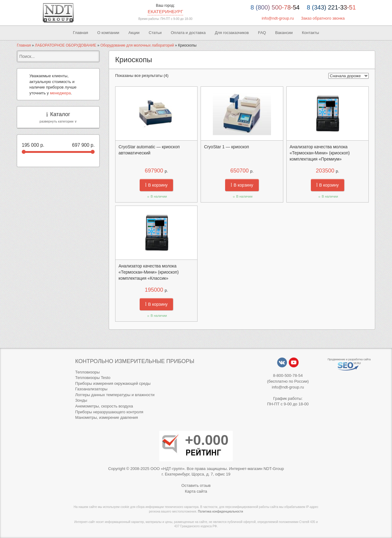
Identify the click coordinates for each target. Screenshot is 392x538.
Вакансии (284, 33)
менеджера (60, 93)
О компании (108, 33)
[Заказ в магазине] (349, 76)
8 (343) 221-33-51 (331, 7)
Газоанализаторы (91, 389)
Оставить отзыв (196, 485)
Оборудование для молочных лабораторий (137, 45)
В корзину (156, 185)
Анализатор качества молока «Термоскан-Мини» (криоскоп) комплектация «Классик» (149, 272)
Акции (134, 33)
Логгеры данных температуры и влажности (115, 395)
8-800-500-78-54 (288, 375)
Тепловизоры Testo (93, 378)
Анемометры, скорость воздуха (104, 406)
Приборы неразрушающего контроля (109, 412)
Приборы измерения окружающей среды (113, 383)
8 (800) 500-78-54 (275, 7)
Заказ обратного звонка (323, 18)
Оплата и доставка (188, 33)
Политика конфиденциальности (221, 511)
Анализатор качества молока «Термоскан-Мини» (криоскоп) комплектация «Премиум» (320, 153)
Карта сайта (196, 491)
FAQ (262, 33)
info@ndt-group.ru (278, 18)
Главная (80, 33)
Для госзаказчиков (232, 33)
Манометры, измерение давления (106, 417)
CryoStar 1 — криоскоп (226, 147)
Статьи (155, 33)
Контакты (311, 33)
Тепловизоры (87, 372)
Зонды (81, 400)
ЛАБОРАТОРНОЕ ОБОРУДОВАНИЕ (66, 45)
